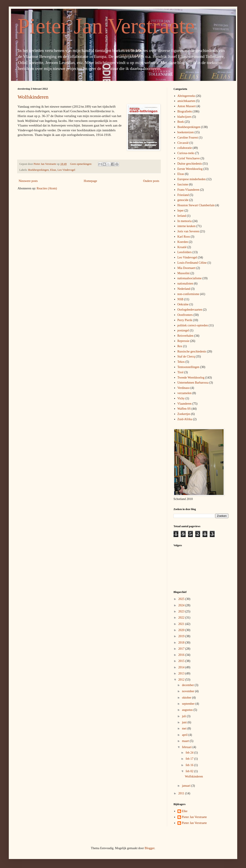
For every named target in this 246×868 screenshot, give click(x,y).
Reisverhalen (185, 336)
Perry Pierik (185, 320)
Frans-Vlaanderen (188, 190)
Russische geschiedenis (192, 351)
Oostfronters (185, 315)
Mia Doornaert (187, 268)
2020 (182, 630)
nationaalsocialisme (190, 278)
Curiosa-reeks (186, 153)
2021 (182, 624)
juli (184, 716)
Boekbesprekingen (38, 170)
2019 (182, 636)
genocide (183, 200)
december (188, 685)
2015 (182, 661)
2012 (182, 680)
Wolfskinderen (33, 97)
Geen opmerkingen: (81, 164)
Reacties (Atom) (47, 188)
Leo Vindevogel (66, 170)
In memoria (185, 221)
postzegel (183, 330)
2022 (182, 618)
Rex (180, 346)
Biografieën (185, 111)
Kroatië (182, 247)
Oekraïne (183, 304)
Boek (181, 122)
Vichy (181, 398)
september (189, 704)
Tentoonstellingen (188, 367)
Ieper (181, 211)
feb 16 (190, 765)
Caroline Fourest (188, 138)
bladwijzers (185, 117)
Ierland (182, 216)
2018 (182, 643)
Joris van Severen (188, 231)
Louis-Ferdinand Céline (192, 263)
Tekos (181, 362)
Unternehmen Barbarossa (193, 383)
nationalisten (185, 284)
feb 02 (190, 771)
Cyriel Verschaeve (189, 158)
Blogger (150, 848)
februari (187, 747)
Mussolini (184, 273)
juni (185, 722)
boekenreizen (186, 132)
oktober (187, 698)
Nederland (184, 289)
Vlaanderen (185, 404)
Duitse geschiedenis (190, 164)
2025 (182, 599)
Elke (185, 811)
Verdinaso (184, 388)
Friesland (183, 195)
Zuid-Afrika (185, 419)
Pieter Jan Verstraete (106, 26)
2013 (182, 673)
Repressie (183, 341)
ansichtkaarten (186, 101)
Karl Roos (184, 237)
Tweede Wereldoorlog (191, 378)
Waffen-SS (184, 409)
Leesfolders (185, 252)
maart (186, 741)
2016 (182, 655)
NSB (180, 299)
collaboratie (185, 148)
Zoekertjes (184, 414)
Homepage (90, 181)
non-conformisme (188, 294)
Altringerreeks (186, 96)
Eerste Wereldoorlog (190, 169)
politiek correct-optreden (193, 325)
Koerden (183, 242)
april (185, 735)
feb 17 (190, 759)
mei (185, 728)
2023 (182, 611)
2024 (182, 605)
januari (186, 786)
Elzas (53, 170)
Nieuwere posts (28, 181)
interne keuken (187, 226)
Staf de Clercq (186, 357)
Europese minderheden (192, 179)
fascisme (183, 184)
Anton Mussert (187, 106)
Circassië (183, 143)
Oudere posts (151, 181)
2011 (182, 793)
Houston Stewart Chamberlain (196, 205)
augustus (188, 710)
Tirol (181, 372)
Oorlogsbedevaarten (190, 310)
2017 (182, 649)
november (188, 691)
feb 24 (190, 753)
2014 (182, 667)
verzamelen (185, 393)
